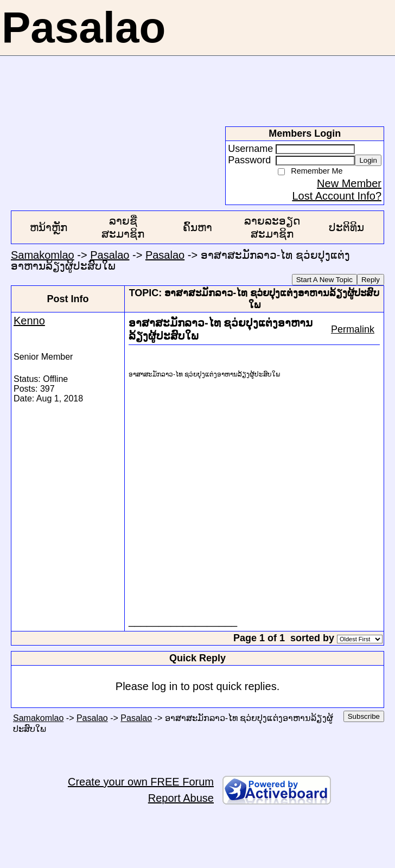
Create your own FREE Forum (141, 782)
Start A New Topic (324, 280)
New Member (349, 183)
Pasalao (110, 255)
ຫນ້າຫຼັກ (49, 227)
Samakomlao (43, 255)
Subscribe (364, 716)
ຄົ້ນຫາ (197, 227)
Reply (371, 280)
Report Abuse (181, 798)
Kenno (29, 321)
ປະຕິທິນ (346, 227)
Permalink (353, 329)
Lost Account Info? (337, 196)
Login (368, 160)
